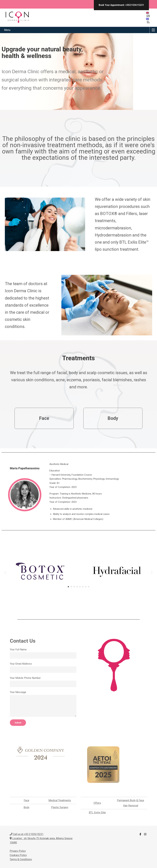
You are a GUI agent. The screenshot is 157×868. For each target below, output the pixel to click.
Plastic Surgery (60, 807)
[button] (5, 572)
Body (26, 807)
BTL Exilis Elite (97, 813)
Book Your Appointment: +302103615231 (121, 5)
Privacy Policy (18, 851)
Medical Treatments (60, 800)
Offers (97, 803)
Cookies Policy (18, 855)
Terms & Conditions (21, 859)
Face (26, 800)
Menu (7, 30)
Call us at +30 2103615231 (27, 834)
